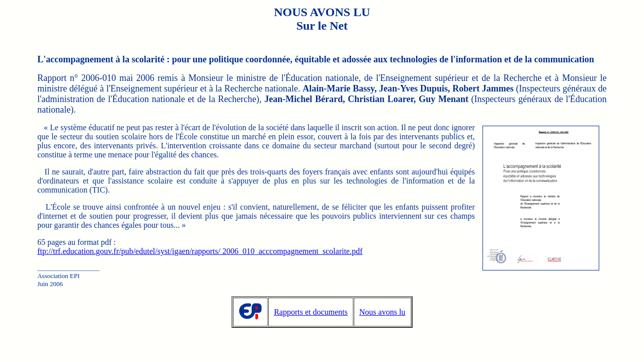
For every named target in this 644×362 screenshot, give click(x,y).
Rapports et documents (311, 312)
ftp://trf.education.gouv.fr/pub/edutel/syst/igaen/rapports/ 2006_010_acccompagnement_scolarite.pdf (200, 251)
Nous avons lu (382, 312)
